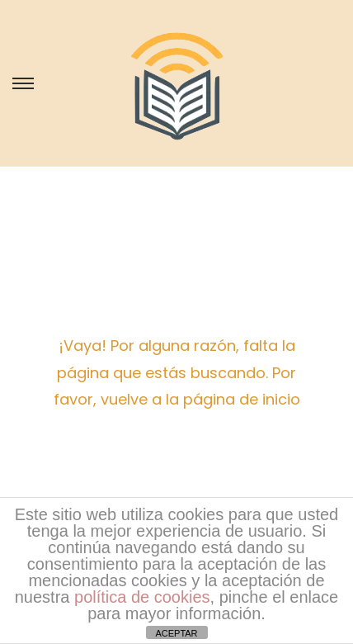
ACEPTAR (176, 633)
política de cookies (142, 597)
